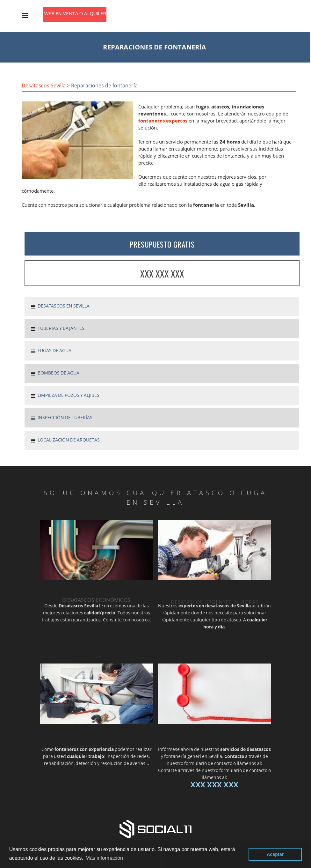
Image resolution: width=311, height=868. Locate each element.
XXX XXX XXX (162, 274)
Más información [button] (104, 858)
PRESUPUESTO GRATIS (162, 244)
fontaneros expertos (163, 121)
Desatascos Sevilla (44, 85)
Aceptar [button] (275, 854)
